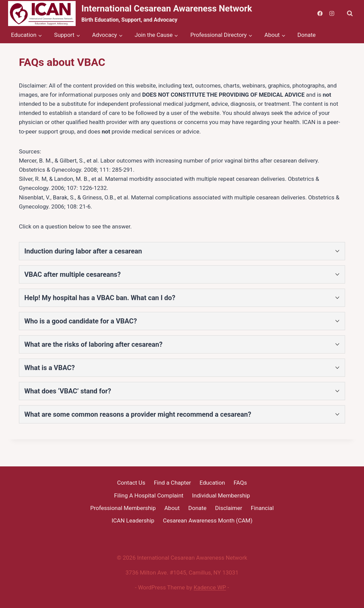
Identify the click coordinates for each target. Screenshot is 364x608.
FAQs (240, 483)
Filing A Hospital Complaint (149, 495)
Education (212, 483)
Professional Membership (123, 508)
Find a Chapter (173, 483)
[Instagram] (332, 14)
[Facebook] (320, 14)
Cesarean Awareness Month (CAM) (208, 520)
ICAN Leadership (133, 520)
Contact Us (131, 483)
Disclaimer (229, 508)
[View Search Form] (350, 14)
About (172, 508)
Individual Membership (221, 495)
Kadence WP (210, 587)
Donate (307, 35)
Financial (262, 508)
